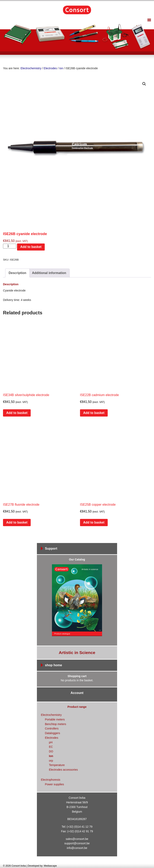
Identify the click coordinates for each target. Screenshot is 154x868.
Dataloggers (53, 733)
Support (51, 549)
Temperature (57, 765)
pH (51, 742)
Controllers (52, 728)
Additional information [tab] (49, 273)
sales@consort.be (77, 839)
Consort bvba (77, 10)
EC (51, 747)
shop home (53, 665)
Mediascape (50, 866)
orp (51, 761)
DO (51, 751)
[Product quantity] (10, 246)
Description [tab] (17, 273)
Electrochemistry (31, 68)
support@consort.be (77, 843)
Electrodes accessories (63, 770)
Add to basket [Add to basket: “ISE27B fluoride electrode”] (17, 522)
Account (77, 693)
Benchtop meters (56, 724)
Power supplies (54, 784)
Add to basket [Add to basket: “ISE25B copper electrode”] (94, 522)
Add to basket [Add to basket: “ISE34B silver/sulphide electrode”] (17, 413)
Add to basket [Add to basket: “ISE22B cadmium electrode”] (94, 413)
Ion (61, 68)
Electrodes (50, 68)
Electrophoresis (51, 780)
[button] (144, 84)
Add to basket (31, 247)
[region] (77, 37)
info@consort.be (77, 848)
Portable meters (55, 719)
